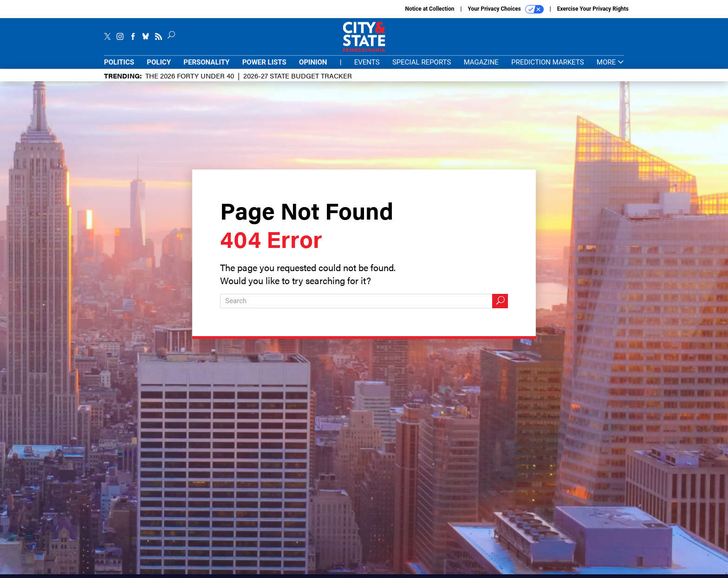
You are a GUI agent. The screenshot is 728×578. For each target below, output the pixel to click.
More (610, 62)
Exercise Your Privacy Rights (593, 9)
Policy (159, 62)
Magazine (481, 62)
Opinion (313, 62)
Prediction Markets (548, 62)
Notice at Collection (429, 9)
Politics (119, 62)
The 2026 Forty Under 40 (190, 75)
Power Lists (264, 62)
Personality (206, 62)
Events (367, 62)
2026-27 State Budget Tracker (298, 75)
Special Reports (422, 62)
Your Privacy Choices (506, 9)
